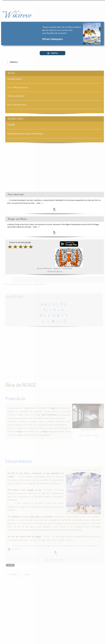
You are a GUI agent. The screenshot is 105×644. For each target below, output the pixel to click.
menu (53, 53)
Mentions (57, 268)
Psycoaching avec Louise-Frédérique (25, 134)
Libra (58, 271)
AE (48, 271)
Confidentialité (67, 268)
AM (54, 271)
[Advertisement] (29, 170)
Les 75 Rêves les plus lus (17, 87)
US (61, 271)
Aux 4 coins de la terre (17, 105)
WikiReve (14, 62)
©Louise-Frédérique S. (45, 268)
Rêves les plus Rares (16, 96)
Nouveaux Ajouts (14, 79)
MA (51, 271)
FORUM (11, 125)
